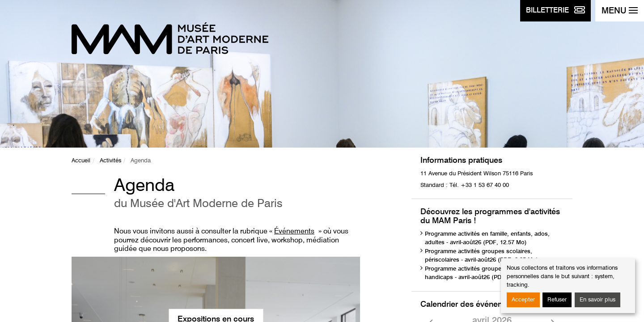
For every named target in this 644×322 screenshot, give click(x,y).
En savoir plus (597, 300)
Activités (110, 161)
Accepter (523, 300)
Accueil (81, 161)
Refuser (557, 300)
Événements (294, 232)
